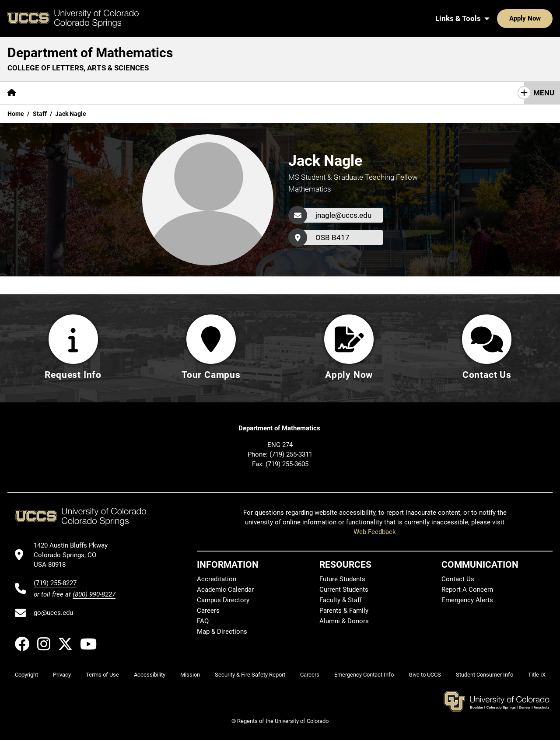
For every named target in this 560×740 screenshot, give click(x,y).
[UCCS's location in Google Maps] (75, 555)
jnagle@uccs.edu (343, 215)
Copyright (26, 675)
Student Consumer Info (485, 675)
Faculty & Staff (341, 600)
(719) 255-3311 (291, 454)
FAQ (203, 621)
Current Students (344, 590)
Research (160, 93)
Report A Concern (467, 590)
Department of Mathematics (90, 53)
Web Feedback (375, 532)
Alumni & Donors (344, 621)
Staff (40, 114)
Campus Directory (223, 600)
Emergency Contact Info (364, 675)
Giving (265, 93)
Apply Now (498, 18)
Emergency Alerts (467, 600)
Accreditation (217, 579)
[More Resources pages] (215, 93)
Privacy (62, 675)
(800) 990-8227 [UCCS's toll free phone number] (94, 594)
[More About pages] (47, 93)
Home (16, 114)
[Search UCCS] (543, 18)
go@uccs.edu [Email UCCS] (53, 613)
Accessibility (150, 675)
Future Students (342, 579)
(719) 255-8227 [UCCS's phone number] (55, 583)
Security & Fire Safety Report (250, 675)
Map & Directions (222, 632)
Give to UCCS (425, 675)
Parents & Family (344, 611)
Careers (208, 611)
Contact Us (310, 93)
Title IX (537, 675)
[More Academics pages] (104, 93)
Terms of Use (102, 675)
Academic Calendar (225, 590)
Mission (190, 675)
